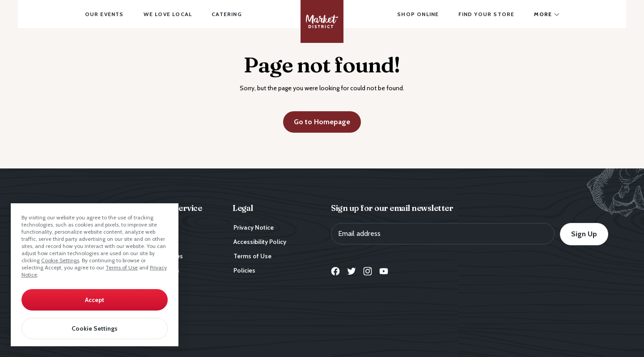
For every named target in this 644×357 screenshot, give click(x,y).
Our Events (104, 14)
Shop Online (418, 14)
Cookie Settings (60, 260)
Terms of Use (122, 267)
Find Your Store (486, 14)
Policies (244, 270)
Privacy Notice (254, 227)
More (543, 14)
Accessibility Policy (260, 242)
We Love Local (168, 14)
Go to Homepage (322, 122)
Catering (227, 14)
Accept (95, 300)
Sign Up (584, 234)
